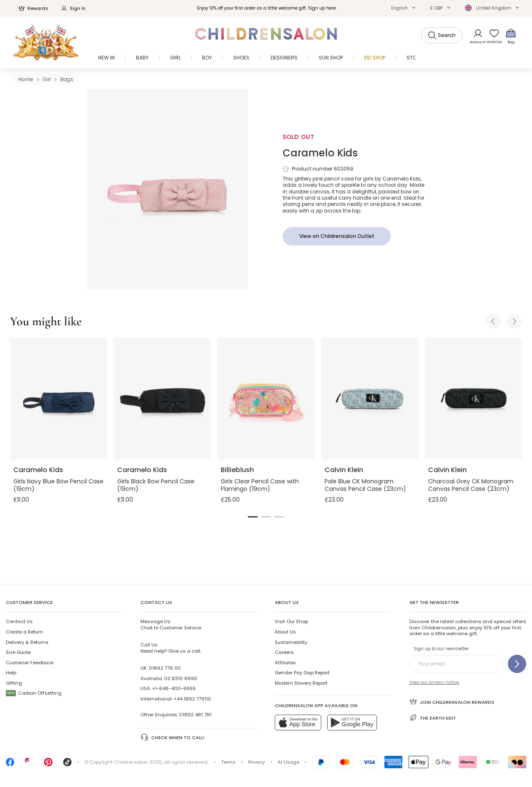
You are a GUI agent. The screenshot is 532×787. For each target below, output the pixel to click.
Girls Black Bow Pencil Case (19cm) (156, 485)
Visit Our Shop (291, 621)
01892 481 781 (195, 715)
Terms (228, 762)
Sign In (73, 8)
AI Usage (288, 762)
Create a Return (25, 632)
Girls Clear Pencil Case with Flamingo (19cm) (260, 485)
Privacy (256, 762)
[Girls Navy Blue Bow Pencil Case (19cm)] (59, 398)
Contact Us (19, 621)
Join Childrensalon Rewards (452, 702)
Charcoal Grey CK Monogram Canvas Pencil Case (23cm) (471, 485)
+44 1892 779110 (192, 699)
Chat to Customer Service (171, 624)
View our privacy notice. (435, 682)
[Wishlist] (492, 36)
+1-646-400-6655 (174, 688)
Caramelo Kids (320, 153)
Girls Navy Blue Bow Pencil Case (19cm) (58, 485)
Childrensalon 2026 (138, 762)
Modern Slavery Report (301, 683)
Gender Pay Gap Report (302, 673)
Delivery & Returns (27, 642)
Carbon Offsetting (34, 693)
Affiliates (285, 663)
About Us (285, 632)
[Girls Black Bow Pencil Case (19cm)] (163, 398)
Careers (284, 652)
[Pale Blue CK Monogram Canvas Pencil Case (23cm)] (370, 398)
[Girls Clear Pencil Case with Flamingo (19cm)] (266, 398)
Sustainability (291, 642)
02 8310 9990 (181, 678)
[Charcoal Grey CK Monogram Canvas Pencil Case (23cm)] (473, 398)
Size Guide (18, 652)
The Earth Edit (433, 718)
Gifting (14, 683)
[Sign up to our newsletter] (517, 664)
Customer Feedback (30, 663)
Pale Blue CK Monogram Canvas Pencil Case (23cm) (365, 485)
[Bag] (511, 36)
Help (11, 673)
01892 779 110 (165, 668)
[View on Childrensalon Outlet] (337, 236)
